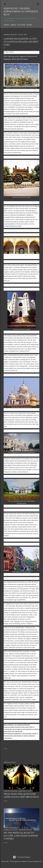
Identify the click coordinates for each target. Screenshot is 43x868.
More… (30, 25)
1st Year (21, 25)
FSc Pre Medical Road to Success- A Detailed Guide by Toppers (21, 836)
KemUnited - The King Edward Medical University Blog (21, 11)
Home (6, 25)
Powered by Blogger (21, 857)
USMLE (13, 25)
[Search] (38, 4)
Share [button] (6, 748)
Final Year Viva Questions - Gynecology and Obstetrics (21, 795)
